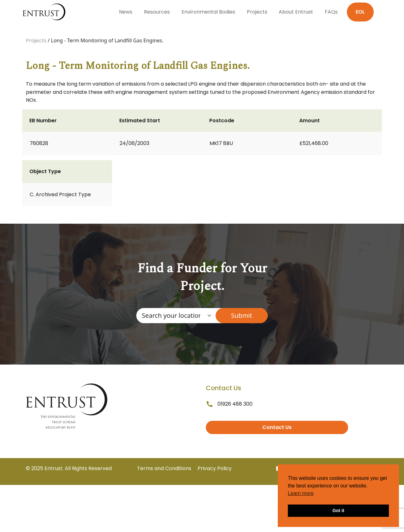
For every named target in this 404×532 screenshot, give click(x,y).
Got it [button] (338, 511)
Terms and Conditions (164, 468)
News (126, 12)
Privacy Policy (215, 468)
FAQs (331, 12)
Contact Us (277, 427)
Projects (257, 12)
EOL (360, 12)
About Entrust (296, 12)
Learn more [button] (301, 493)
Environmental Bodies (208, 12)
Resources (157, 12)
